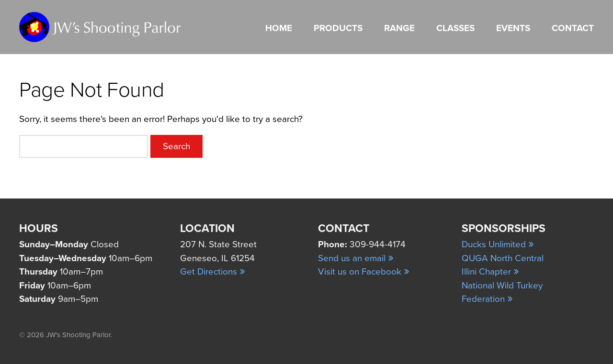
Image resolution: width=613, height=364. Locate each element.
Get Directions (213, 272)
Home (279, 28)
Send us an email (356, 258)
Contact (573, 28)
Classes (455, 28)
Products (338, 28)
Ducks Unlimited (498, 244)
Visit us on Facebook (364, 272)
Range (399, 28)
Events (513, 28)
